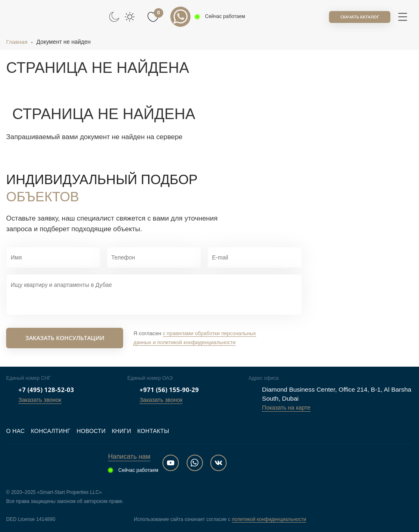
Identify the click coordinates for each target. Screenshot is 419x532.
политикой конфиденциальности (269, 519)
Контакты (153, 431)
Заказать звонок (40, 400)
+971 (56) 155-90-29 (169, 390)
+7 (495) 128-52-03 (46, 390)
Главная (17, 42)
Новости (91, 431)
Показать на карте (286, 408)
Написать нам (129, 456)
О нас (15, 431)
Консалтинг (51, 431)
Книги (121, 431)
